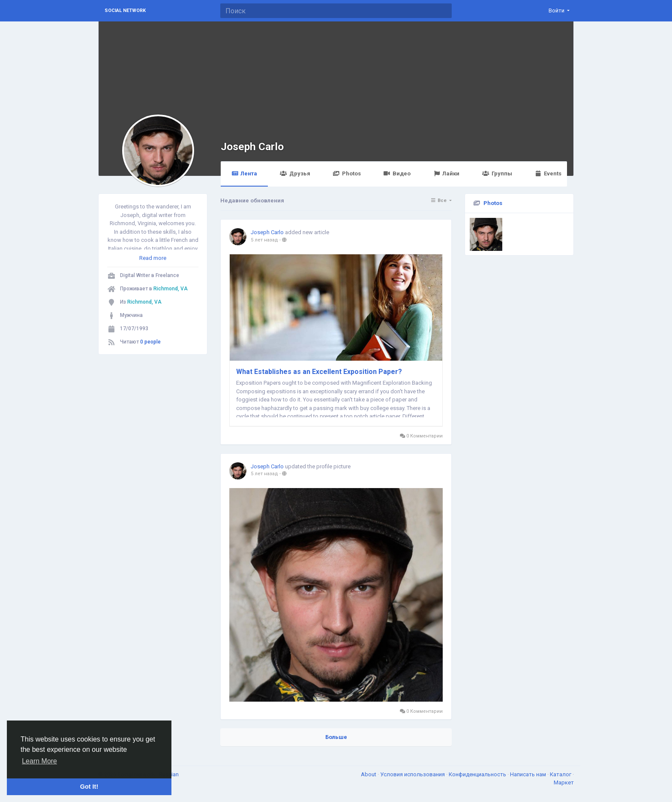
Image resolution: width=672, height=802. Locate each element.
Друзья (295, 173)
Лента (244, 173)
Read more (153, 258)
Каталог (561, 774)
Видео (397, 173)
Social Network (125, 11)
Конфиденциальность (478, 774)
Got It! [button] (89, 787)
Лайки (446, 173)
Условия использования (413, 774)
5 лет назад (264, 240)
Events (548, 173)
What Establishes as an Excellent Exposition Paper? (319, 372)
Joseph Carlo (252, 146)
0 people (150, 342)
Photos (347, 173)
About (369, 774)
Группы (497, 173)
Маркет (564, 782)
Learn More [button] (39, 761)
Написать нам (529, 774)
